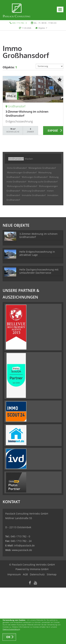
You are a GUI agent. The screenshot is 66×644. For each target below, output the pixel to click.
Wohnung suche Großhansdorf (43, 182)
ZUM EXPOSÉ (53, 131)
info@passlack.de (24, 545)
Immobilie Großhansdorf (34, 195)
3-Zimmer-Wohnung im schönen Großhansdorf (38, 235)
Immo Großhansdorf (17, 168)
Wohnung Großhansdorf (33, 191)
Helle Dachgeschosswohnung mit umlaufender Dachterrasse (39, 271)
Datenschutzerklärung (11, 629)
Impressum (14, 574)
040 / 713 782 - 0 (19, 23)
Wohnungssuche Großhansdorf (22, 186)
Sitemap (52, 574)
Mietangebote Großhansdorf (42, 168)
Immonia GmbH (39, 569)
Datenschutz (37, 574)
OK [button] (8, 637)
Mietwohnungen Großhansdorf (22, 172)
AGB (25, 574)
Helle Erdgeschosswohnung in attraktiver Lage (37, 253)
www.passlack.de (22, 550)
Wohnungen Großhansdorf (35, 177)
